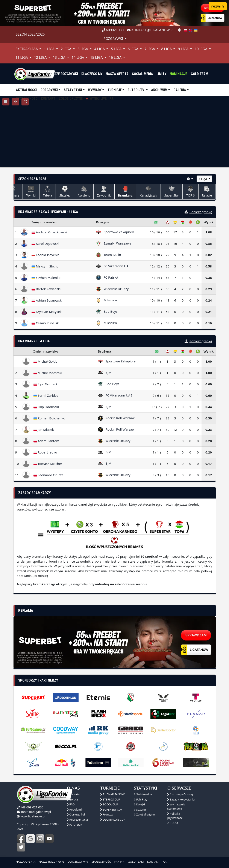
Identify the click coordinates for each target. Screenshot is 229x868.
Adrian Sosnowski (47, 300)
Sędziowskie (143, 794)
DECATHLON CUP (113, 820)
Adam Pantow (46, 441)
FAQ (71, 804)
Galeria (180, 90)
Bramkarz (125, 191)
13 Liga (59, 57)
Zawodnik (104, 191)
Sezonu (140, 809)
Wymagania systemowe (176, 806)
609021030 (113, 30)
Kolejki (139, 804)
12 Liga (41, 57)
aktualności (27, 90)
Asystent (84, 191)
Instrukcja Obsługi (180, 794)
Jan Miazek (44, 429)
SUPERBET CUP (111, 809)
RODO (172, 823)
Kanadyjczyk (148, 191)
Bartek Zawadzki (46, 289)
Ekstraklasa (27, 49)
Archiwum (159, 90)
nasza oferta (117, 74)
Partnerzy (74, 824)
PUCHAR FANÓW (112, 794)
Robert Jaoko (45, 452)
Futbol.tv (136, 90)
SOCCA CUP (109, 804)
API (165, 862)
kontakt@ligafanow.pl (151, 30)
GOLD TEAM (136, 862)
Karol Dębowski (45, 243)
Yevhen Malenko (46, 278)
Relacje (207, 191)
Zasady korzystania (181, 799)
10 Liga (201, 49)
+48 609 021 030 (32, 807)
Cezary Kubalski (45, 323)
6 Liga (133, 49)
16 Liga (116, 57)
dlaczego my (92, 74)
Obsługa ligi (76, 814)
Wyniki (31, 191)
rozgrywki (114, 39)
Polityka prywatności (175, 816)
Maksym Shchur (46, 266)
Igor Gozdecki (46, 384)
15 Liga (97, 57)
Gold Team (199, 74)
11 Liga (22, 57)
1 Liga (50, 49)
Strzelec (65, 191)
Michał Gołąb (45, 361)
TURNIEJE (115, 90)
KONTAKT (153, 862)
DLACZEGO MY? (78, 862)
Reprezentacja (77, 820)
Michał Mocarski (48, 373)
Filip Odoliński (46, 407)
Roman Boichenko (49, 418)
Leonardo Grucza (49, 475)
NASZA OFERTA (26, 862)
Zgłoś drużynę (144, 814)
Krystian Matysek (47, 312)
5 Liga (117, 49)
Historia (73, 794)
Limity (161, 74)
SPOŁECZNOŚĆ (101, 862)
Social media (143, 74)
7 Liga (150, 49)
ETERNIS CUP (110, 799)
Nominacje (179, 74)
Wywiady (95, 90)
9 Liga (184, 49)
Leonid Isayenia (45, 255)
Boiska (73, 799)
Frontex (106, 814)
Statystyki (73, 90)
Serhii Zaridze (46, 395)
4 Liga (100, 49)
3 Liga (83, 49)
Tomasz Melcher (48, 464)
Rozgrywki (49, 90)
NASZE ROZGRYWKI (52, 862)
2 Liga (66, 49)
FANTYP (119, 862)
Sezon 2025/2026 (30, 34)
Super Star (172, 191)
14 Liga (78, 57)
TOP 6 (190, 191)
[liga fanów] (35, 74)
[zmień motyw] (179, 30)
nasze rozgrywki (64, 74)
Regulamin (75, 809)
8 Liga (167, 49)
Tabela (48, 191)
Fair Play (140, 799)
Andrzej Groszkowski (49, 232)
